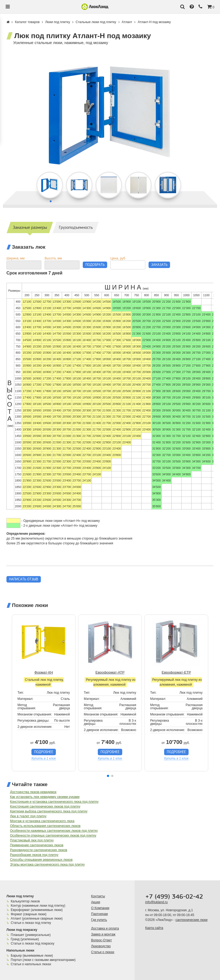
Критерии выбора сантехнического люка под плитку (49, 811)
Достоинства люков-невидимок (33, 792)
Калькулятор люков (25, 901)
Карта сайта (154, 928)
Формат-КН (44, 672)
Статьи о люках (103, 952)
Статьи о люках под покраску (33, 943)
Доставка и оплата (105, 928)
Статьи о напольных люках (31, 964)
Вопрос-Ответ (101, 940)
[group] (110, 115)
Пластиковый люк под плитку (32, 840)
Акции (96, 902)
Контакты (98, 896)
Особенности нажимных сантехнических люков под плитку (54, 831)
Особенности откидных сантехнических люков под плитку (53, 836)
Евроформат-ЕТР (176, 672)
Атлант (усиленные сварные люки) (37, 918)
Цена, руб (118, 258)
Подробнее (44, 752)
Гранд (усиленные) (25, 939)
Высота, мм (53, 258)
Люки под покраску (22, 930)
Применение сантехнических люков (37, 845)
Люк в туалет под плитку (28, 816)
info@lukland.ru (157, 902)
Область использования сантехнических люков (45, 826)
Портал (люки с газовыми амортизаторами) (43, 960)
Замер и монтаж (103, 934)
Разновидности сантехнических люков (39, 850)
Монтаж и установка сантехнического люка (42, 821)
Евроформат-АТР (110, 672)
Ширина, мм (16, 258)
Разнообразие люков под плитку (34, 855)
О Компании (100, 908)
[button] (108, 776)
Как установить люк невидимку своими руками (45, 797)
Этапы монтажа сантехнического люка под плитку (47, 865)
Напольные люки (20, 950)
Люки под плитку (20, 896)
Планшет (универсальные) (31, 935)
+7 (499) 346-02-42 (174, 897)
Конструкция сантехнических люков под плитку (45, 807)
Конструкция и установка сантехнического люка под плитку (54, 802)
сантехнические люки (191, 920)
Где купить (99, 920)
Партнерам (99, 914)
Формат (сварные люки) (29, 914)
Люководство (101, 946)
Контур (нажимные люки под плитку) (38, 906)
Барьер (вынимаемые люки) (32, 956)
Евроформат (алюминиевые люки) (37, 910)
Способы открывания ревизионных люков (41, 860)
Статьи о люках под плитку (31, 923)
